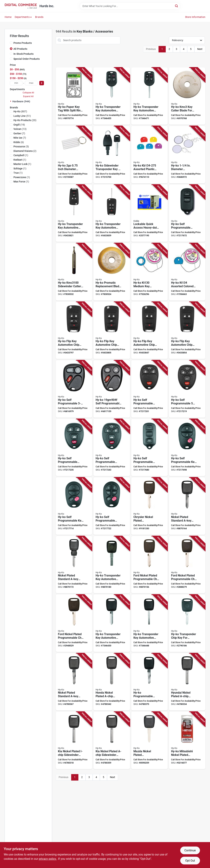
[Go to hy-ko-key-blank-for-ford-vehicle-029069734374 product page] (112, 623)
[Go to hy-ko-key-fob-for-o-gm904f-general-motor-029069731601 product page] (112, 389)
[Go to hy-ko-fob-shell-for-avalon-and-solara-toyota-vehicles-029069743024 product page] (74, 506)
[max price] (31, 83)
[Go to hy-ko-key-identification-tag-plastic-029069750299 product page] (74, 155)
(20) (25, 120)
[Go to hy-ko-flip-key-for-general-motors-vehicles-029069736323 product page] (74, 330)
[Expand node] (11, 101)
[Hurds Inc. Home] (21, 6)
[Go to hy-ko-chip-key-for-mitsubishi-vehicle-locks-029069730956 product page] (187, 740)
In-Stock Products (23, 54)
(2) (25, 151)
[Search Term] (130, 6)
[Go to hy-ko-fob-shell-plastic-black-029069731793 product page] (187, 213)
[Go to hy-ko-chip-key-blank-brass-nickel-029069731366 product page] (187, 682)
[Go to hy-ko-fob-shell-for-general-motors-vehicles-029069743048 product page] (74, 448)
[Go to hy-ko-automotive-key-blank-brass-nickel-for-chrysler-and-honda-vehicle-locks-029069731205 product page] (187, 506)
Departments (22, 17)
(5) (21, 146)
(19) (19, 125)
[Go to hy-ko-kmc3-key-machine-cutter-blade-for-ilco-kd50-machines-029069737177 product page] (187, 96)
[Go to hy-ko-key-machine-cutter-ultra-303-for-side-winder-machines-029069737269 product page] (74, 272)
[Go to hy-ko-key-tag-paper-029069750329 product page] (74, 96)
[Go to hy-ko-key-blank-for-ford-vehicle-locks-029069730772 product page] (187, 565)
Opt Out (190, 861)
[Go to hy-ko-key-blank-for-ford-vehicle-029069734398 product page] (112, 96)
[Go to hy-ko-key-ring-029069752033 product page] (149, 272)
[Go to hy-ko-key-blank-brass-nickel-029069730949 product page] (149, 740)
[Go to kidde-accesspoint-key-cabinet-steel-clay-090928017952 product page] (149, 213)
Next (200, 49)
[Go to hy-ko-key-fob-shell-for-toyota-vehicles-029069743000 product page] (149, 448)
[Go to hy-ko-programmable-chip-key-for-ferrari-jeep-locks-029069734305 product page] (112, 565)
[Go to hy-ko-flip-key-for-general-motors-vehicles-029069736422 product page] (112, 330)
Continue (190, 850)
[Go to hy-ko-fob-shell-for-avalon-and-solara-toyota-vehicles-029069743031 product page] (112, 506)
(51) (22, 116)
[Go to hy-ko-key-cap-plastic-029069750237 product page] (149, 155)
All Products (20, 49)
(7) (19, 133)
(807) (20, 111)
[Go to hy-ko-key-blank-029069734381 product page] (149, 623)
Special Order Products (27, 59)
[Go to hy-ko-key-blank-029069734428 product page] (149, 96)
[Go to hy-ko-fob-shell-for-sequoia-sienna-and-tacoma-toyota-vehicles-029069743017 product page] (187, 448)
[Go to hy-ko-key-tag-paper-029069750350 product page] (187, 155)
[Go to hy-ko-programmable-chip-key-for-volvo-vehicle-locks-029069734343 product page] (112, 155)
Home (8, 17)
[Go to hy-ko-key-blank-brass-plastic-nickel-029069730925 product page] (74, 623)
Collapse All (28, 93)
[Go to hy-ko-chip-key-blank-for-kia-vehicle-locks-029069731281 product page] (112, 740)
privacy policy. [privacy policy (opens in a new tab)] (48, 859)
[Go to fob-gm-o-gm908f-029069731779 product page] (187, 389)
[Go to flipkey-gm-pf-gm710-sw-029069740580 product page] (112, 213)
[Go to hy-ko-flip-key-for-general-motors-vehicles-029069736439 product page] (149, 330)
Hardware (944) (21, 101)
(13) (20, 129)
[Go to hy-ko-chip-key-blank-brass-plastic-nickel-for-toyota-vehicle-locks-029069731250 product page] (74, 682)
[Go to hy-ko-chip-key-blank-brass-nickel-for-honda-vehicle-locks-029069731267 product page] (112, 682)
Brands (39, 17)
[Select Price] (42, 83)
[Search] (177, 6)
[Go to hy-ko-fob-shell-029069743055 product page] (112, 448)
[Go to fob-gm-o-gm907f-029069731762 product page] (149, 389)
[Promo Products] (11, 43)
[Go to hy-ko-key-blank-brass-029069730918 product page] (149, 506)
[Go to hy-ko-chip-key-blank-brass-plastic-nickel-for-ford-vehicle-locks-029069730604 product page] (149, 565)
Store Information (195, 17)
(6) (19, 142)
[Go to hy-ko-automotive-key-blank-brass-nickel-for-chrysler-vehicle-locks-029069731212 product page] (74, 565)
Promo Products (23, 43)
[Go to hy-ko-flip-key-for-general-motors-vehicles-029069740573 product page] (74, 213)
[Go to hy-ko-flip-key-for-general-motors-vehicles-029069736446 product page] (187, 330)
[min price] (16, 83)
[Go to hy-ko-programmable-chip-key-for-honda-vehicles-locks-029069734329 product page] (149, 682)
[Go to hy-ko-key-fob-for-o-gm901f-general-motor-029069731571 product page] (74, 389)
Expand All (28, 96)
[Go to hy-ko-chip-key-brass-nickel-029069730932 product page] (74, 740)
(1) (21, 155)
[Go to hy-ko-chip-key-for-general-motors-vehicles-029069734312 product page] (187, 623)
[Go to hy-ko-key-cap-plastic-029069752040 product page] (187, 272)
